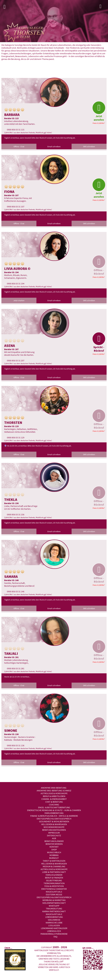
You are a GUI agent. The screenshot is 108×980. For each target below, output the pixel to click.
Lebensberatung (54, 917)
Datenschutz (54, 835)
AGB (54, 838)
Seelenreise (54, 920)
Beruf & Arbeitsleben (54, 796)
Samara (11, 576)
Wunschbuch (54, 852)
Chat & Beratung (54, 802)
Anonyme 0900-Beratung (54, 788)
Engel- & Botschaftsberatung (54, 807)
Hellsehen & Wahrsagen (54, 824)
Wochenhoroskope (54, 827)
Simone (11, 730)
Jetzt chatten (19, 300)
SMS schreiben (89, 147)
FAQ (55, 937)
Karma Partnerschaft (54, 911)
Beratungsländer (54, 841)
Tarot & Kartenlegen (54, 861)
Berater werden (54, 844)
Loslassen (54, 925)
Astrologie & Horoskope (54, 793)
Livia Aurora (16, 269)
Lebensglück (54, 931)
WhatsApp (54, 906)
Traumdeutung (54, 908)
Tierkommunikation (54, 883)
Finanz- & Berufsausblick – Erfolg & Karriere (54, 816)
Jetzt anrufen (99, 111)
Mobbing (54, 855)
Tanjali (11, 653)
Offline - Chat (19, 147)
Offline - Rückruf (99, 265)
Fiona (9, 192)
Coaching (54, 805)
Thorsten (13, 422)
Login (103, 7)
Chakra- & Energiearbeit (54, 799)
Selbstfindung (54, 880)
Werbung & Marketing (54, 900)
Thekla (11, 499)
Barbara (12, 115)
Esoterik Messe (54, 894)
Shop (54, 849)
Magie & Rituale (54, 892)
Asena (10, 346)
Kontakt (54, 847)
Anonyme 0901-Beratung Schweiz (54, 790)
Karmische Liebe (54, 923)
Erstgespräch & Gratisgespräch (54, 819)
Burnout (54, 858)
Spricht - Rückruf (99, 342)
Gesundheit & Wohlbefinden (54, 821)
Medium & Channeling (54, 866)
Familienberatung (54, 813)
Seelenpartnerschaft (54, 903)
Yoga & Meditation (54, 886)
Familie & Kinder (54, 875)
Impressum (54, 833)
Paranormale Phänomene (54, 934)
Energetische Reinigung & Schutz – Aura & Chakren (54, 810)
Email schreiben (54, 147)
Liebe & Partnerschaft (54, 872)
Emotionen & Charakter (54, 889)
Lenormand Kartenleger (54, 928)
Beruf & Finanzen (54, 878)
